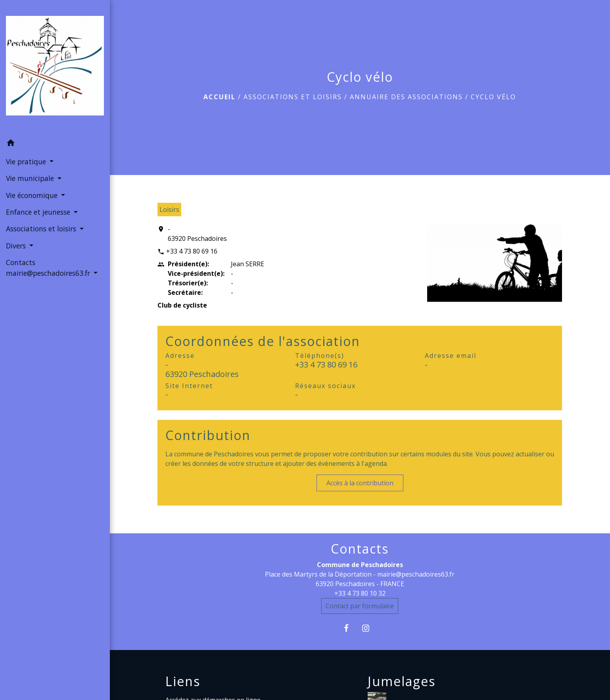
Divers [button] (17, 246)
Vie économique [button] (33, 195)
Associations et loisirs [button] (42, 229)
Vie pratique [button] (27, 162)
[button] (55, 144)
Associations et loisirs (293, 97)
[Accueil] (55, 67)
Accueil (220, 97)
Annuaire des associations (406, 97)
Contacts (360, 549)
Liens (183, 681)
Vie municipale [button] (31, 178)
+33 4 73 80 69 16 (192, 251)
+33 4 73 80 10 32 (360, 593)
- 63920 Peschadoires (197, 234)
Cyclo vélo (493, 97)
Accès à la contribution (360, 483)
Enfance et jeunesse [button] (39, 212)
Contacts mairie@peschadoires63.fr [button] (49, 267)
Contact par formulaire (360, 606)
